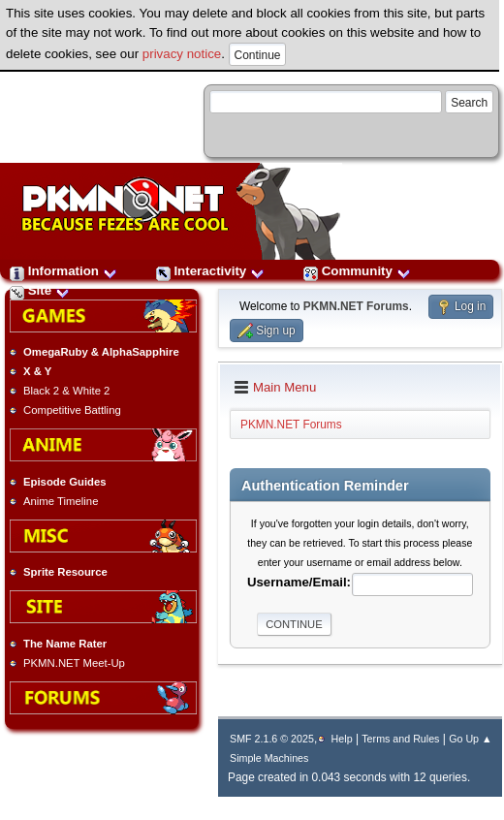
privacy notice (182, 54)
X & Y (37, 371)
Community (357, 271)
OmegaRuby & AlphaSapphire (101, 352)
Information (63, 271)
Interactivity (210, 271)
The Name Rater (65, 644)
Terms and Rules (400, 739)
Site (40, 290)
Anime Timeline (61, 501)
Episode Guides (65, 482)
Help (342, 739)
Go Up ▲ (470, 739)
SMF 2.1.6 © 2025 (272, 739)
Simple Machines (269, 758)
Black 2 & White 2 (66, 391)
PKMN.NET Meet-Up (74, 663)
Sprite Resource (65, 572)
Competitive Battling (72, 410)
